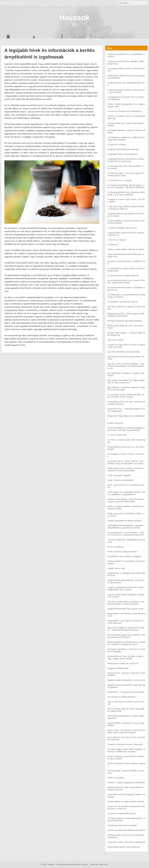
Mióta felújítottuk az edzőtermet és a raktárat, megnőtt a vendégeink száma (126, 643)
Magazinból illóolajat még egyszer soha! (125, 609)
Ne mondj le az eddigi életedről (121, 697)
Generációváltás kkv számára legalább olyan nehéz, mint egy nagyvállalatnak (126, 429)
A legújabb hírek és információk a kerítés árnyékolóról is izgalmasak (126, 160)
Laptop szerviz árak (116, 568)
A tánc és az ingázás (117, 240)
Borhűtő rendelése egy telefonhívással (125, 321)
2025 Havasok (48, 865)
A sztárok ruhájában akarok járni (122, 228)
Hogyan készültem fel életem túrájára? (125, 521)
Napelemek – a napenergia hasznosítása (126, 692)
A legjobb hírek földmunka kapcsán (123, 149)
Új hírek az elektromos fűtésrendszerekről (126, 830)
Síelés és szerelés (116, 778)
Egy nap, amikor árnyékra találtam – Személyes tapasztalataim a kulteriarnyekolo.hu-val (126, 366)
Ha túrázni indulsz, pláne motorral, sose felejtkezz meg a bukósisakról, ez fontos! (126, 462)
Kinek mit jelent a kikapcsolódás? (122, 552)
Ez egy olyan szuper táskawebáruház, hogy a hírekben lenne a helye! (126, 396)
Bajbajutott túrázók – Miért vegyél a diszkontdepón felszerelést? (126, 315)
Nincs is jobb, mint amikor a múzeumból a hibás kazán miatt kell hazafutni (126, 731)
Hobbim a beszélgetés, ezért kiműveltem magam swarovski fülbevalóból (126, 500)
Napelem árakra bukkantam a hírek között (126, 680)
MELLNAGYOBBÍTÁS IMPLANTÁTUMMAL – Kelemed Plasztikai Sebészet (126, 629)
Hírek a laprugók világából (119, 475)
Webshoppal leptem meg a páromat (124, 847)
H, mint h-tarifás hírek (117, 435)
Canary (85, 865)
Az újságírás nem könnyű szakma (123, 302)
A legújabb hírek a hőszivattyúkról (123, 154)
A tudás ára (113, 245)
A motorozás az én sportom (120, 180)
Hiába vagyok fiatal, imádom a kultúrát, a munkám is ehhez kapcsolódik (126, 469)
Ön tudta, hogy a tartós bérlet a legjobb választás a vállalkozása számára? (126, 750)
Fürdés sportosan (115, 423)
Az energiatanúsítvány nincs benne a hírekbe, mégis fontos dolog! (126, 282)
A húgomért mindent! (117, 145)
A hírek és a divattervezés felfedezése (125, 111)
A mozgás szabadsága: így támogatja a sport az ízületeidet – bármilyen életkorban (126, 186)
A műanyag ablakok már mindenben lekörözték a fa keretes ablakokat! (126, 193)
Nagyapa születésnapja (118, 668)
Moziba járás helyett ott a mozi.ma (123, 663)
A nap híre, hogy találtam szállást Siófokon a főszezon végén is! (126, 208)
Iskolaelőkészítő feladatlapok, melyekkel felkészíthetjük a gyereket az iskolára (126, 527)
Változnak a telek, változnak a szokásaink (126, 842)
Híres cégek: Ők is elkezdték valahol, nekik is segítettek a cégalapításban (126, 493)
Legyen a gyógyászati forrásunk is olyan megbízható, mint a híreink (126, 589)
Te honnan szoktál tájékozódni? (122, 813)
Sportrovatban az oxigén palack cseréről (126, 802)
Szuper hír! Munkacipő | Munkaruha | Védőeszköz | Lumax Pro (126, 808)
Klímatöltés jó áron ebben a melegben (125, 556)
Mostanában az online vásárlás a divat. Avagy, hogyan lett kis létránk (126, 657)
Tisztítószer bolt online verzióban (122, 825)
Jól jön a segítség (115, 547)
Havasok (74, 18)
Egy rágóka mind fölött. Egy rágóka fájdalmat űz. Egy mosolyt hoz (126, 381)
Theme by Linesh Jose (99, 865)
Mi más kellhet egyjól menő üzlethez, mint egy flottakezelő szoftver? (126, 636)
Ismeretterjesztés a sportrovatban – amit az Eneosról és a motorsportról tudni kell (126, 534)
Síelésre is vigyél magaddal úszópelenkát (126, 782)
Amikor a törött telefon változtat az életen (126, 249)
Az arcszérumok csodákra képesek (123, 276)
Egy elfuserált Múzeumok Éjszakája (123, 352)
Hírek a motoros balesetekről (120, 480)
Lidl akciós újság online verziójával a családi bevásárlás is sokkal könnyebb (126, 603)
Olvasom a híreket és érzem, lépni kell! (125, 744)
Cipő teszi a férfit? (116, 340)
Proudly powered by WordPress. (69, 865)
